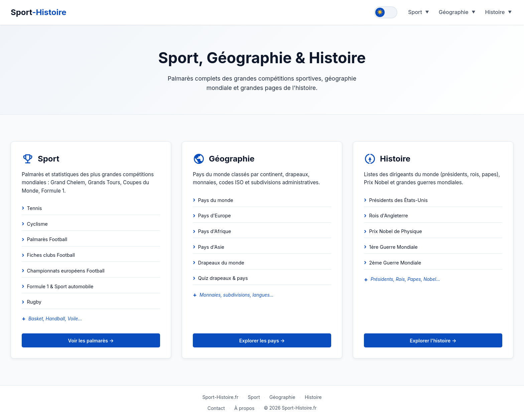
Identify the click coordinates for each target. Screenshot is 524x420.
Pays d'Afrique (215, 231)
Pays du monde (216, 200)
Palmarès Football (47, 239)
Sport (39, 12)
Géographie (454, 12)
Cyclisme (37, 224)
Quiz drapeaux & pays (223, 278)
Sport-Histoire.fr (220, 397)
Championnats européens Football (66, 271)
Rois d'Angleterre (389, 216)
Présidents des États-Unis (399, 200)
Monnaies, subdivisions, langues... (236, 295)
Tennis (35, 208)
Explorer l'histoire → (433, 341)
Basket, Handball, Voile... (55, 319)
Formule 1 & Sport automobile (60, 286)
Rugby (34, 302)
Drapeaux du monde (221, 263)
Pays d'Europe (215, 216)
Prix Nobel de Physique (396, 231)
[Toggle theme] (386, 12)
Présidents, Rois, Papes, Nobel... (405, 279)
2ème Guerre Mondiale (395, 263)
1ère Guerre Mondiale (394, 247)
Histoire (495, 12)
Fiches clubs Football (51, 255)
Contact (216, 408)
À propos (244, 408)
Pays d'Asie (211, 247)
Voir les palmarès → (91, 341)
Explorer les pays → (262, 341)
